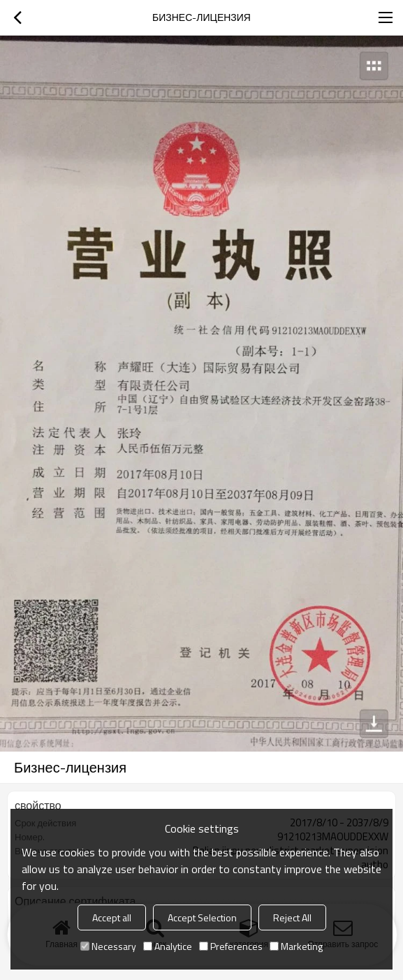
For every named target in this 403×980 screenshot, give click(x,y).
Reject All (292, 917)
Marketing (296, 946)
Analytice (168, 946)
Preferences (231, 946)
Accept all (112, 917)
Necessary (108, 946)
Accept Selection (202, 917)
